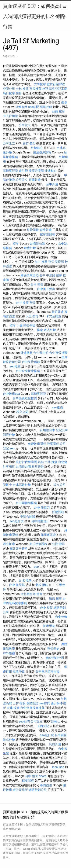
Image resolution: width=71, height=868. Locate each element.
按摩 (16, 243)
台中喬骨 (61, 735)
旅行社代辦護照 (26, 462)
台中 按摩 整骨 (44, 262)
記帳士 (7, 485)
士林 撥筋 (22, 89)
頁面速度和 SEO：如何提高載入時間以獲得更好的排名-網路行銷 (34, 16)
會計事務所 (20, 790)
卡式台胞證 (10, 116)
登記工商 (61, 89)
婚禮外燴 (46, 230)
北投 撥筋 (58, 544)
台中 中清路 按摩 (51, 275)
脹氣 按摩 (55, 599)
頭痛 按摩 (59, 111)
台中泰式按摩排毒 (48, 671)
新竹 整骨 (29, 143)
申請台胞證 (28, 517)
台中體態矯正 (40, 521)
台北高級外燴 (22, 485)
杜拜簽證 (48, 89)
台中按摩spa (11, 394)
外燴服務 (21, 107)
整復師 (59, 262)
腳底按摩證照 (30, 275)
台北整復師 (28, 594)
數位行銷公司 (12, 362)
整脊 (39, 594)
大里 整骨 (32, 316)
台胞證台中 (48, 430)
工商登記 (43, 726)
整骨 (19, 93)
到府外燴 (9, 435)
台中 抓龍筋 (17, 585)
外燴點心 (37, 148)
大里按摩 (40, 84)
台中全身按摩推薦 (28, 371)
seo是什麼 (17, 521)
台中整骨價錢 (31, 362)
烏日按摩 (9, 93)
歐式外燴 (9, 740)
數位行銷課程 (56, 84)
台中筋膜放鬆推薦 (25, 398)
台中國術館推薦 (26, 503)
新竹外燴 (58, 312)
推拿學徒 (19, 671)
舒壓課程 (53, 444)
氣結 (41, 462)
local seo (58, 767)
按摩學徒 (49, 626)
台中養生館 (41, 353)
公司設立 (25, 125)
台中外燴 (52, 184)
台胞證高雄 (37, 243)
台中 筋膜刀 (42, 508)
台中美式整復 (46, 289)
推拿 (64, 102)
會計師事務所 (19, 548)
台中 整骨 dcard (36, 776)
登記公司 (9, 89)
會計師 (23, 171)
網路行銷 (46, 107)
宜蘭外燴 (35, 180)
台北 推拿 (25, 580)
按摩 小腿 (16, 325)
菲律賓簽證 (10, 171)
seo (12, 448)
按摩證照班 (36, 171)
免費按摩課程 (37, 444)
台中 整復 (37, 284)
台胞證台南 (23, 467)
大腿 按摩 (13, 708)
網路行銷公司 (38, 790)
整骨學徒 (33, 230)
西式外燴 (50, 330)
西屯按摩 (9, 544)
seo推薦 (15, 366)
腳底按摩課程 (42, 152)
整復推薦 (35, 89)
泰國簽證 (32, 703)
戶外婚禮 (9, 653)
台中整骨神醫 (58, 353)
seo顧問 (34, 107)
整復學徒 (29, 325)
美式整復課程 (38, 544)
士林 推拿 (51, 462)
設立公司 (22, 412)
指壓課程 (28, 781)
